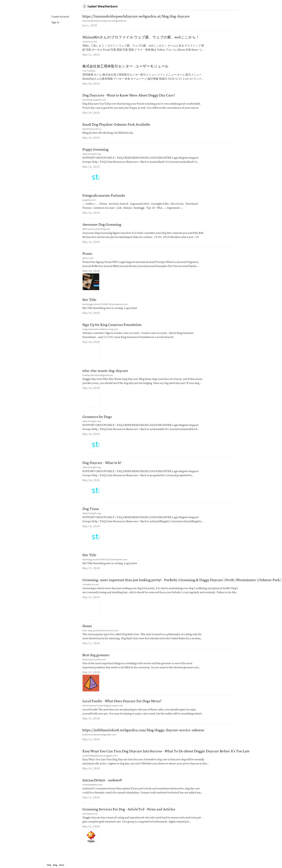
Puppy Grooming (95, 152)
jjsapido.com (89, 202)
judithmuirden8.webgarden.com (99, 742)
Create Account (58, 17)
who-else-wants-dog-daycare (105, 375)
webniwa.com (90, 42)
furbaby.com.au (91, 590)
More (62, 865)
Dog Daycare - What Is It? (102, 468)
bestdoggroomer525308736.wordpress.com (105, 307)
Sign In (53, 23)
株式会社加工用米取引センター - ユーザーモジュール (125, 67)
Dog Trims (91, 514)
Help (49, 865)
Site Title (89, 303)
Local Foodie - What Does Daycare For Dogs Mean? (122, 708)
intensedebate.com (92, 793)
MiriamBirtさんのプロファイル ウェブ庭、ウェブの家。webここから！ (141, 38)
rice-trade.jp (89, 72)
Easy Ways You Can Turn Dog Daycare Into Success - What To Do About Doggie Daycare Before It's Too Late (166, 759)
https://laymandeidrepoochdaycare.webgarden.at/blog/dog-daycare (136, 17)
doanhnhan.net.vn (92, 131)
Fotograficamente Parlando (104, 198)
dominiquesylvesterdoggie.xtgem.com (103, 712)
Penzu (87, 257)
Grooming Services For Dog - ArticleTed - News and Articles (129, 818)
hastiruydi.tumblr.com (94, 666)
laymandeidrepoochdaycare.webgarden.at (104, 21)
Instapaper (57, 6)
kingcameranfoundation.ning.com (100, 333)
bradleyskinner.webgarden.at (98, 379)
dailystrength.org (92, 156)
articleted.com (90, 822)
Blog (55, 865)
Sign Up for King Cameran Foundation (112, 329)
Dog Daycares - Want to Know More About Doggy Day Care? (129, 97)
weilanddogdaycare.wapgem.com (100, 763)
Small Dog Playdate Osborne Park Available (116, 126)
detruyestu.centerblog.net (96, 232)
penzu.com (88, 261)
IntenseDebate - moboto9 (102, 788)
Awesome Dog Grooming (102, 227)
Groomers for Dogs (97, 421)
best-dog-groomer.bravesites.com (100, 637)
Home (87, 632)
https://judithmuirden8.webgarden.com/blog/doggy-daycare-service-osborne (143, 738)
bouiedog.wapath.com (94, 101)
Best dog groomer (96, 662)
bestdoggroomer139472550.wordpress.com (105, 565)
